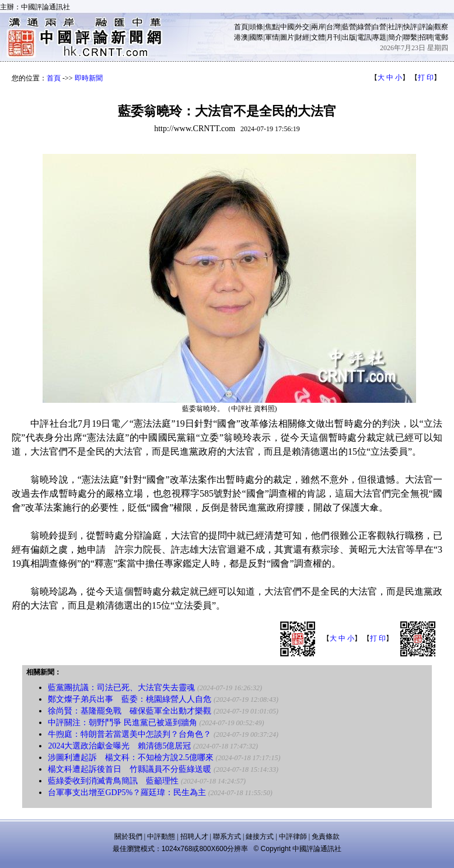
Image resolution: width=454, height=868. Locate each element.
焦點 (272, 27)
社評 (395, 27)
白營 (379, 27)
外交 (302, 27)
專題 (379, 37)
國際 (256, 37)
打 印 (426, 78)
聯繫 (410, 37)
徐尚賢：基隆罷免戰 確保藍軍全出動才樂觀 (130, 711)
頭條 (256, 27)
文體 (318, 37)
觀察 (441, 27)
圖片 (287, 37)
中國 (287, 27)
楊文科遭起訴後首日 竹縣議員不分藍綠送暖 (130, 769)
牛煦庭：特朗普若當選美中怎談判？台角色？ (130, 734)
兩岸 (318, 27)
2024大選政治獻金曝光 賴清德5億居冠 (119, 746)
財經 (302, 37)
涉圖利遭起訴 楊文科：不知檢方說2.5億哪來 (131, 758)
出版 (349, 37)
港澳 (241, 37)
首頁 (241, 27)
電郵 (441, 37)
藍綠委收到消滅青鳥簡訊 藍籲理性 (113, 781)
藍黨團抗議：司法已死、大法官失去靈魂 (121, 688)
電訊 (364, 37)
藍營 (349, 27)
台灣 (333, 27)
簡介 (395, 37)
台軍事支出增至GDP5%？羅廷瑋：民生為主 (127, 793)
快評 (410, 27)
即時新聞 (89, 78)
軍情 (272, 37)
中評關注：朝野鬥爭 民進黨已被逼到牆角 (123, 723)
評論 (426, 27)
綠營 (364, 27)
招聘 (426, 37)
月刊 (333, 37)
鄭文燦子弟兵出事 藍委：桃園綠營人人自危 (130, 699)
